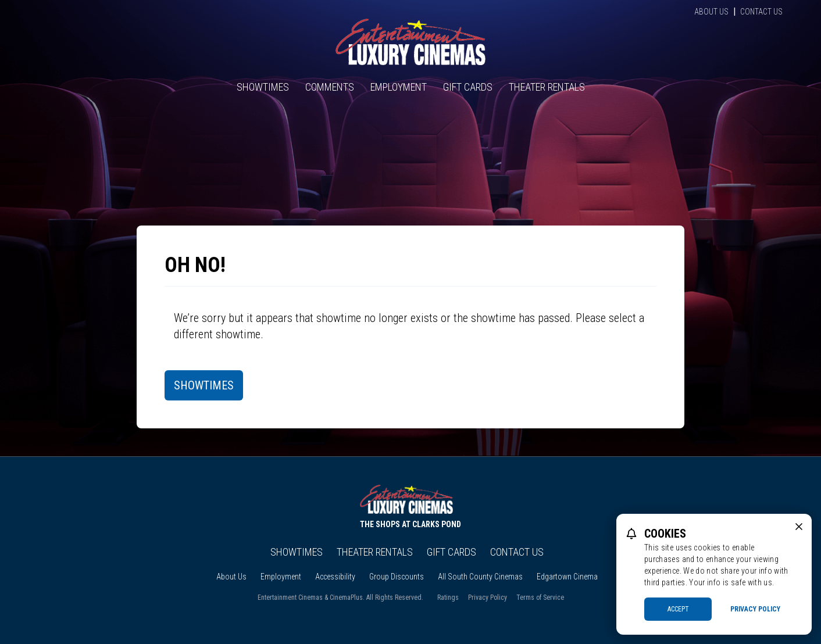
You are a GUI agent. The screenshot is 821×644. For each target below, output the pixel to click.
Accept (678, 609)
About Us (711, 12)
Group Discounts (397, 577)
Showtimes (263, 87)
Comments (330, 87)
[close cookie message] (799, 527)
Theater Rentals (547, 87)
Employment (399, 87)
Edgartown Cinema (567, 577)
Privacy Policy (488, 598)
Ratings (448, 598)
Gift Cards (468, 87)
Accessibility (335, 577)
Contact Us (761, 12)
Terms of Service (540, 598)
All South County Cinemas (480, 577)
